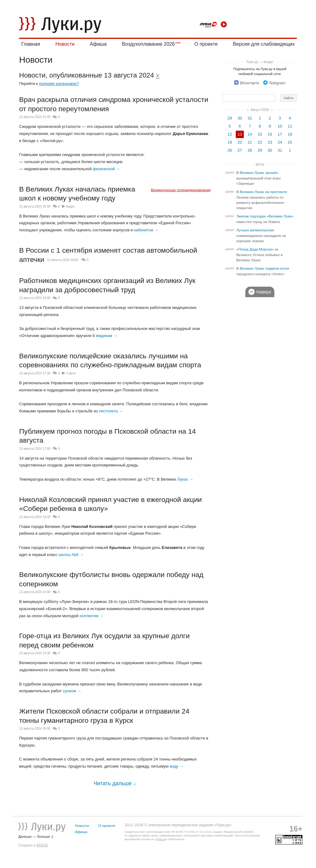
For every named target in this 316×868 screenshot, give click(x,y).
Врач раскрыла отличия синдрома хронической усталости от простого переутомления (114, 104)
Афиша (98, 44)
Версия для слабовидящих (264, 44)
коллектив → (92, 616)
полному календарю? (59, 84)
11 (290, 126)
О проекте (206, 44)
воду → (177, 766)
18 (290, 134)
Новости (65, 44)
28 (250, 150)
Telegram (274, 83)
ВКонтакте (247, 83)
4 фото (71, 373)
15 (260, 134)
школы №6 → (71, 555)
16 (270, 134)
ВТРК (260, 165)
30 (240, 118)
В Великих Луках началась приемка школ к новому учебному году (77, 194)
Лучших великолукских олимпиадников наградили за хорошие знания (261, 236)
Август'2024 (260, 110)
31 (250, 118)
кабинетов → (146, 230)
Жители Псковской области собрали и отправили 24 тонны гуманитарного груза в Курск (104, 716)
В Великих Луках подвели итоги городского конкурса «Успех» (263, 271)
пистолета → (111, 411)
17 (280, 134)
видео (70, 206)
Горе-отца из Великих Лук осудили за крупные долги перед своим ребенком (104, 640)
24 (280, 142)
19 (230, 142)
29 (230, 118)
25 (290, 142)
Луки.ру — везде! (260, 62)
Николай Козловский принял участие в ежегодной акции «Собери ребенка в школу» (110, 504)
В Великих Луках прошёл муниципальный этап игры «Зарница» (258, 178)
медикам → (107, 336)
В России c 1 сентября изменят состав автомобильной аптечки (108, 255)
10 (280, 126)
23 (270, 142)
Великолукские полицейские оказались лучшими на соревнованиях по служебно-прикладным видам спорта (110, 360)
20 (240, 142)
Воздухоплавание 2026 (148, 44)
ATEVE (42, 845)
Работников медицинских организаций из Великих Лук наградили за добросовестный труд (107, 285)
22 (260, 142)
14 (250, 134)
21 (250, 142)
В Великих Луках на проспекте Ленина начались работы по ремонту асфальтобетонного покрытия (262, 200)
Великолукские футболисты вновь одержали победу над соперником (111, 579)
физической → (106, 169)
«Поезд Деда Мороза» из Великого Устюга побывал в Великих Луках (260, 255)
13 (240, 134)
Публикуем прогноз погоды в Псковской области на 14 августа (108, 436)
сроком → (72, 691)
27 (240, 150)
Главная (31, 44)
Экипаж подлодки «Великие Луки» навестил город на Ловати (265, 219)
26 (230, 150)
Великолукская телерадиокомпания (181, 190)
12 (230, 134)
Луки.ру (161, 839)
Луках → (185, 479)
